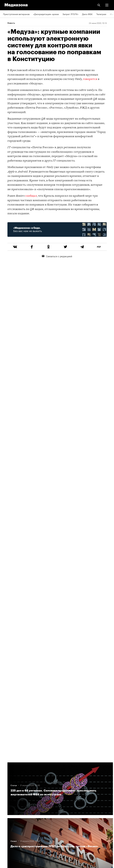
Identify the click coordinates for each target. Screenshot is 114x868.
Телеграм (101, 14)
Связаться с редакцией (57, 256)
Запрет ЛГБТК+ (70, 14)
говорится (90, 79)
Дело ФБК (87, 14)
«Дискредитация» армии (46, 14)
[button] (107, 5)
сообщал (31, 196)
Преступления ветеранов (16, 14)
